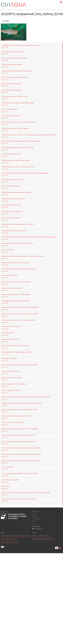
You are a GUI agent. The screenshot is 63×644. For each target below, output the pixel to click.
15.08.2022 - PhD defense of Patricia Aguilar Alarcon (43, 539)
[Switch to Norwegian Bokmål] (60, 548)
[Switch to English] (57, 548)
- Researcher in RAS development (10, 542)
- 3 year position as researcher (9, 539)
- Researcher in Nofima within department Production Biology (15, 535)
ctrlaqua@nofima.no (37, 529)
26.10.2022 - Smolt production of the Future (41, 535)
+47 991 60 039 (36, 526)
